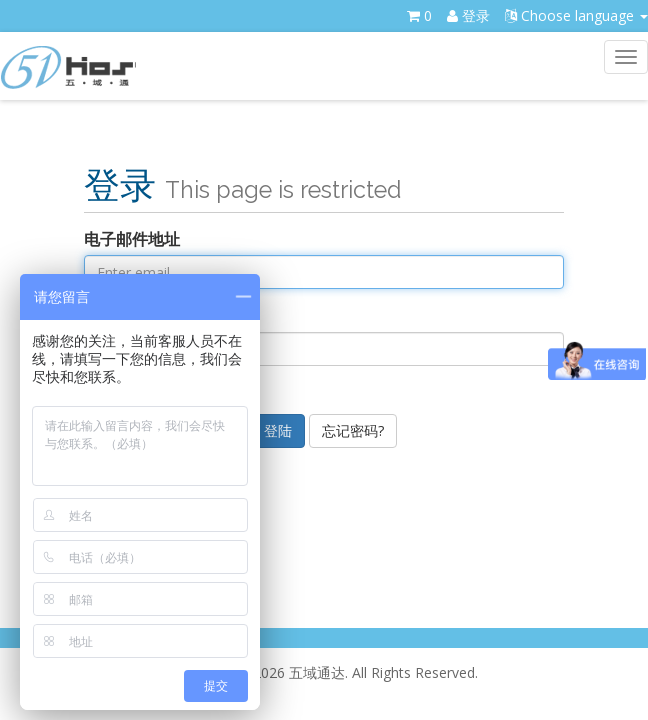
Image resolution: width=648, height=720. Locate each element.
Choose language (576, 15)
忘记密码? (353, 430)
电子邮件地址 (132, 239)
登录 (468, 15)
